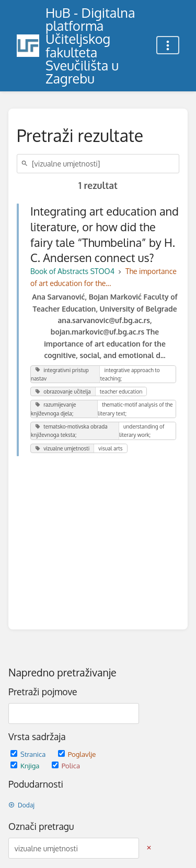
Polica (66, 765)
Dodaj (21, 805)
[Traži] (26, 164)
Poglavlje (77, 754)
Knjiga (26, 765)
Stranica (29, 754)
